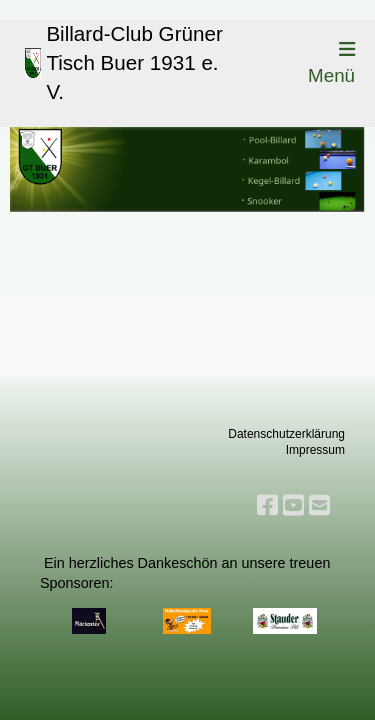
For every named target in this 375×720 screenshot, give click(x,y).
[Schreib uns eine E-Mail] (319, 505)
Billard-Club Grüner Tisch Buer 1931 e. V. (134, 62)
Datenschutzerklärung (286, 434)
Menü (331, 63)
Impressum (315, 450)
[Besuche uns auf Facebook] (267, 505)
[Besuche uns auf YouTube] (293, 505)
